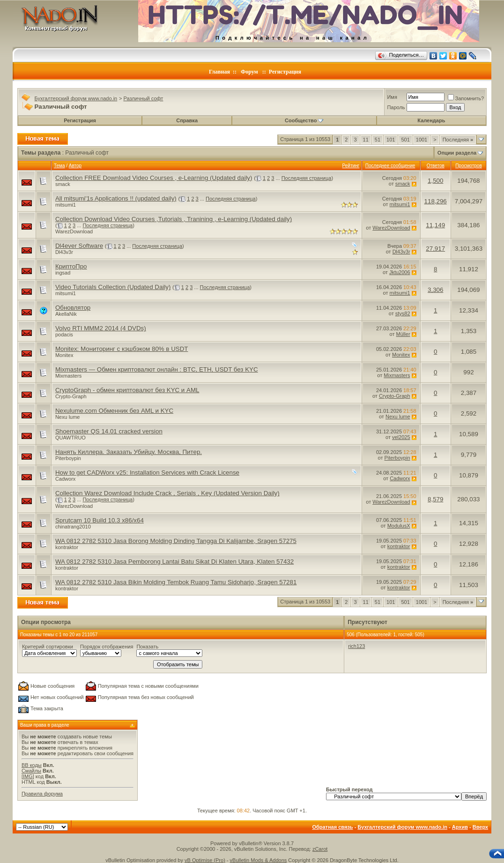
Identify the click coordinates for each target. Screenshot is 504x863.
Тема (59, 166)
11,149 (435, 225)
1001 (422, 140)
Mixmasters (68, 376)
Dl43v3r (64, 252)
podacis (64, 335)
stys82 (403, 313)
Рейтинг (351, 166)
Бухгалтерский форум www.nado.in (76, 98)
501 (405, 140)
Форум (249, 72)
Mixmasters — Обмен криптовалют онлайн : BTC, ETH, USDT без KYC (157, 369)
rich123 (356, 646)
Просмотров (469, 166)
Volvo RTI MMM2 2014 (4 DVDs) (101, 328)
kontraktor (67, 547)
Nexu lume (68, 417)
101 (391, 140)
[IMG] (28, 776)
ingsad (63, 273)
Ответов (436, 166)
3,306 (435, 290)
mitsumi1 (66, 205)
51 (378, 140)
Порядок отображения (107, 647)
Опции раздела (457, 153)
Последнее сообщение (390, 166)
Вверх (480, 827)
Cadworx (65, 479)
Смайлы (31, 771)
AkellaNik (66, 314)
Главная (219, 72)
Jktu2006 (400, 272)
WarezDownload (74, 231)
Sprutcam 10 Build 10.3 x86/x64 (100, 520)
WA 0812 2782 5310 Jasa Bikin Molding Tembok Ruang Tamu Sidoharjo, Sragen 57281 (176, 582)
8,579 (435, 499)
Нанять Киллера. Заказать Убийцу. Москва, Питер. (129, 452)
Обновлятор (73, 308)
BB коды (32, 765)
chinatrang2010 (73, 527)
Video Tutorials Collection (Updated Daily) (113, 287)
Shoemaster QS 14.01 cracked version (109, 431)
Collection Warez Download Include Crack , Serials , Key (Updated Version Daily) (167, 493)
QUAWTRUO (70, 438)
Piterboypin (68, 458)
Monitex (64, 355)
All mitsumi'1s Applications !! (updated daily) (116, 198)
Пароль (396, 107)
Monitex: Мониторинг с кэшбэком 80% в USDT (122, 349)
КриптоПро (71, 266)
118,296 (436, 201)
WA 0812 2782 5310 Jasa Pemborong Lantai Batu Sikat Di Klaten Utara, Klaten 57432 (174, 562)
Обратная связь (332, 827)
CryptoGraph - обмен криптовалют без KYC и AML (127, 390)
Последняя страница (307, 178)
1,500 (435, 181)
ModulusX (399, 526)
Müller (403, 334)
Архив (460, 827)
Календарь (431, 120)
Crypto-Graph (71, 396)
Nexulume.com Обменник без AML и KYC (114, 411)
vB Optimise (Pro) (205, 860)
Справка (187, 120)
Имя (392, 97)
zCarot (320, 849)
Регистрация (285, 72)
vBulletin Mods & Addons (259, 860)
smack (63, 184)
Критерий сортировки (48, 647)
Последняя (458, 140)
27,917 (435, 249)
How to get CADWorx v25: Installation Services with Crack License (147, 472)
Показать (147, 647)
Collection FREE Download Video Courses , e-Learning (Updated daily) (154, 178)
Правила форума (42, 794)
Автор (75, 166)
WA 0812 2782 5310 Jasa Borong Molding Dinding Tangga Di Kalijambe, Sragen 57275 (176, 541)
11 (366, 140)
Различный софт (143, 98)
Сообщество (304, 120)
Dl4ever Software (79, 246)
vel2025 (401, 437)
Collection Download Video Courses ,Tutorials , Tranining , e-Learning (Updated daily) (174, 219)
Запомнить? (466, 98)
